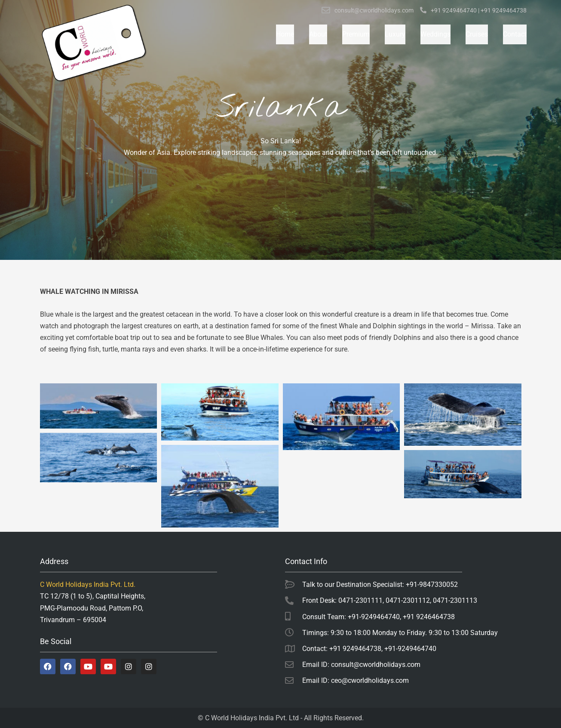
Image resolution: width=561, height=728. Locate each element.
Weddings (435, 34)
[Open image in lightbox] (99, 406)
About (318, 34)
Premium (356, 34)
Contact (515, 34)
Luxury (395, 34)
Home (285, 34)
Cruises (477, 34)
